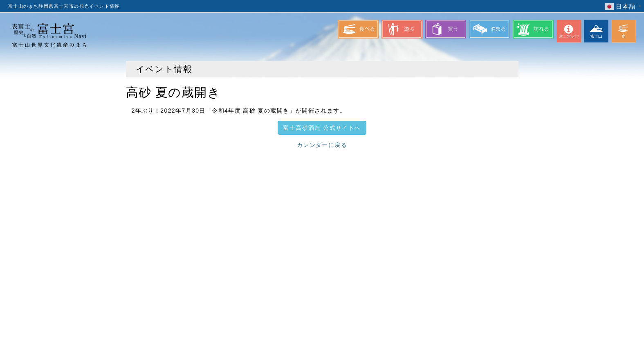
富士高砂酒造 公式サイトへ (322, 128)
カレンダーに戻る (322, 145)
